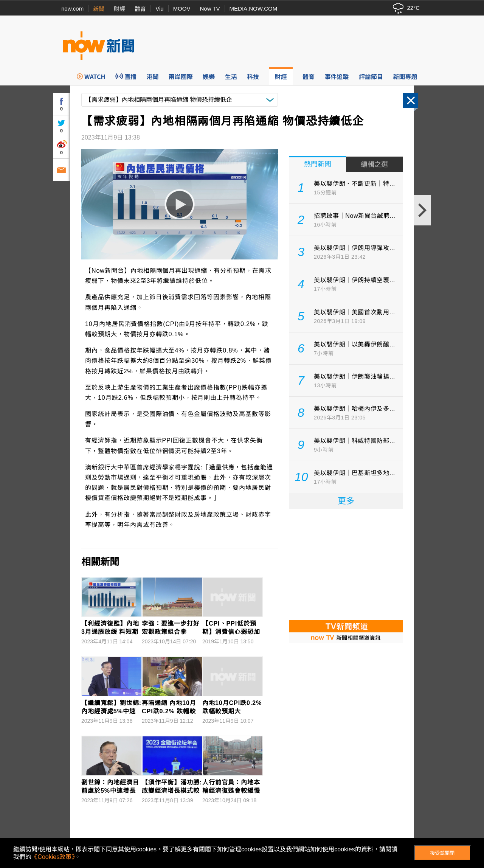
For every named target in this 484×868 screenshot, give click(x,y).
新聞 (99, 9)
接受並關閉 (442, 853)
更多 (346, 501)
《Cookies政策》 (53, 857)
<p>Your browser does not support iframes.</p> (346, 564)
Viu (159, 9)
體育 (140, 9)
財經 (119, 9)
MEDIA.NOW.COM (254, 9)
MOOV (182, 9)
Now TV (210, 9)
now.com (72, 9)
